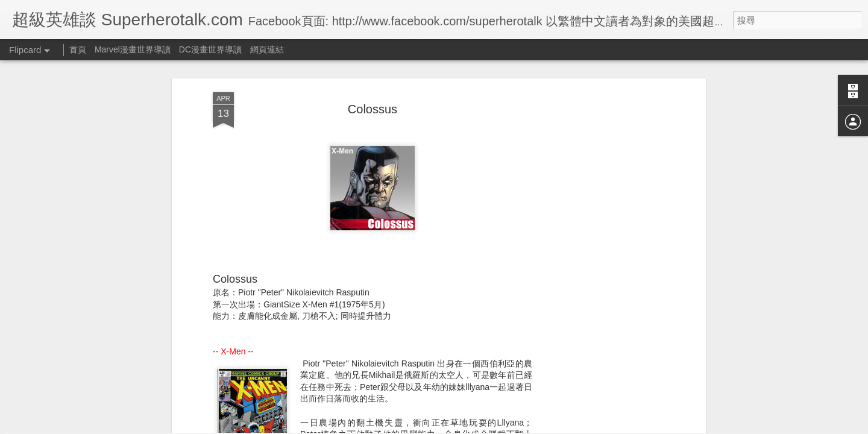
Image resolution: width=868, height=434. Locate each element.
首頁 (78, 49)
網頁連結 (267, 49)
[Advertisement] (599, 187)
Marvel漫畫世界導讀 (133, 49)
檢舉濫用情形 (492, 426)
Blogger (457, 426)
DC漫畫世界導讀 (210, 49)
